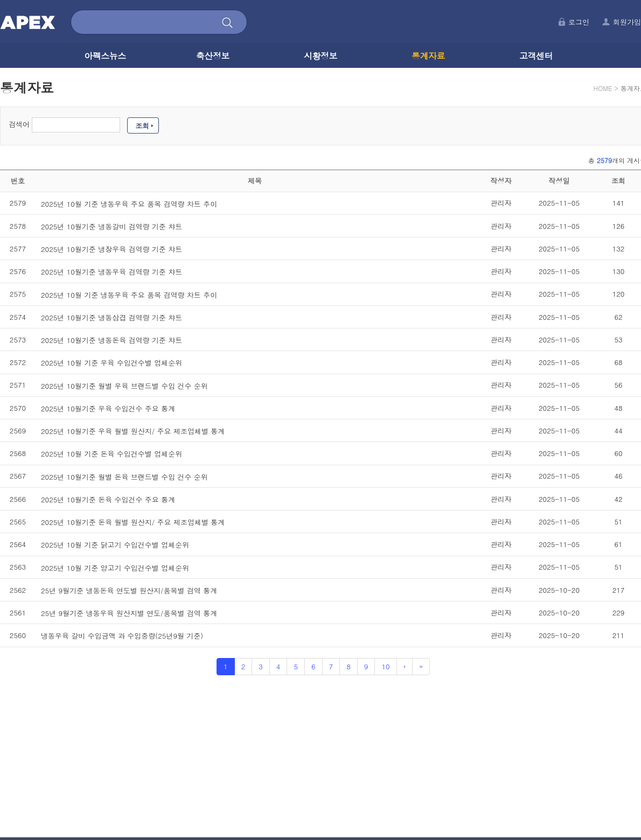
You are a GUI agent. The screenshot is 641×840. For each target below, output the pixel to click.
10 (385, 666)
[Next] (405, 667)
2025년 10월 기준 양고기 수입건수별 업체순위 (115, 567)
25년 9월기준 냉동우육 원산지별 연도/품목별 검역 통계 (129, 613)
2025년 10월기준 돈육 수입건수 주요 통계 (108, 499)
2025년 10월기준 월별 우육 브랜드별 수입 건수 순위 (124, 385)
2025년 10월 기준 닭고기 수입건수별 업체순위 (115, 545)
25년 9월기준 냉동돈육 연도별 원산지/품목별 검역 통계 (129, 590)
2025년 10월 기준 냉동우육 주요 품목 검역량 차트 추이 (129, 203)
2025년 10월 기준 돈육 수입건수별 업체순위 (112, 454)
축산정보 (213, 56)
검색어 (19, 124)
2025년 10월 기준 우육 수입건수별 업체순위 (112, 363)
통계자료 (428, 56)
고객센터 (536, 56)
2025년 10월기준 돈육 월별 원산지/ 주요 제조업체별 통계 (133, 522)
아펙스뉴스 (105, 56)
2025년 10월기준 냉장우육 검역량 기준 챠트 (112, 249)
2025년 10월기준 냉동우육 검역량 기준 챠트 (112, 272)
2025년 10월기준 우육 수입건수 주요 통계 (108, 408)
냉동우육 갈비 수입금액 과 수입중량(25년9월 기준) (122, 636)
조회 (142, 126)
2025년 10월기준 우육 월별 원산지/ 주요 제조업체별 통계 (133, 431)
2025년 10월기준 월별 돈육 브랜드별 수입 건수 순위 (124, 476)
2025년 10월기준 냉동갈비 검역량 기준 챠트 (112, 226)
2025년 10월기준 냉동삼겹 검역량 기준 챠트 (112, 317)
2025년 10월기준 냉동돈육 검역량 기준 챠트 (112, 340)
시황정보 (320, 56)
